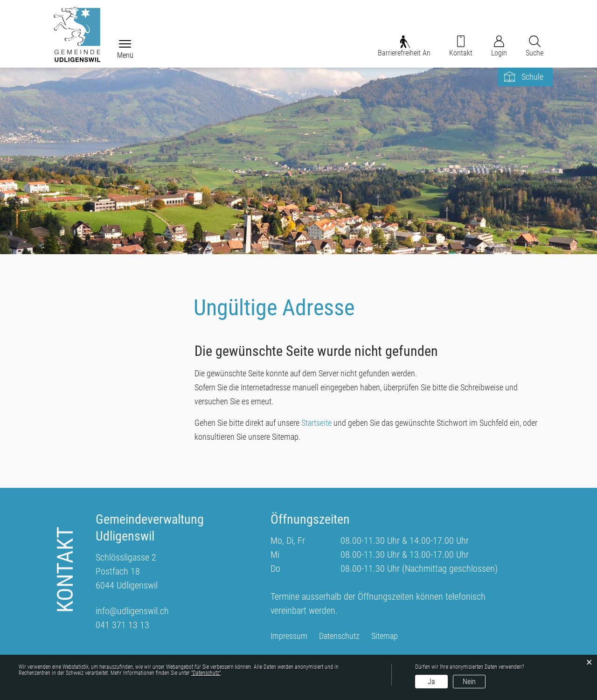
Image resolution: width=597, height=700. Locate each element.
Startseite (316, 423)
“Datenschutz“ (206, 673)
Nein (469, 682)
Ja (431, 682)
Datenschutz (339, 636)
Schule (532, 77)
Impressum (289, 636)
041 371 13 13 (122, 625)
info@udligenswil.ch (132, 611)
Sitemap (385, 636)
